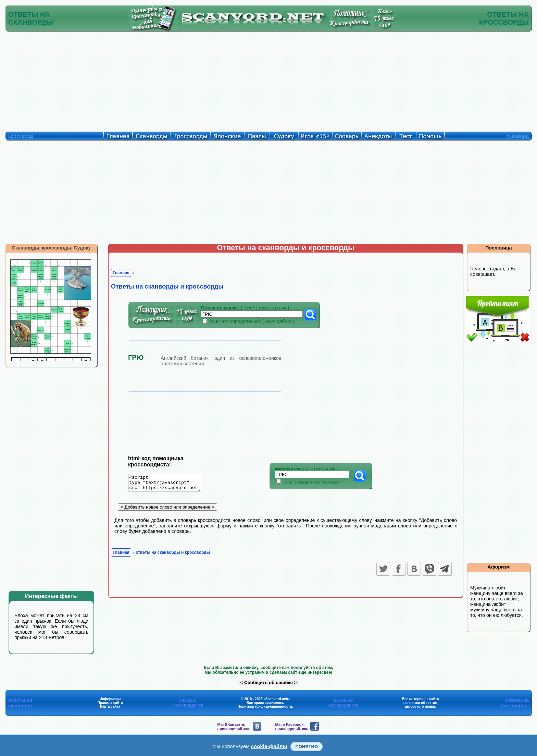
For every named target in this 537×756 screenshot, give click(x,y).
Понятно (307, 747)
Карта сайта (110, 706)
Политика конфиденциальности (265, 706)
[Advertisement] (268, 80)
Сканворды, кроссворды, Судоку (51, 248)
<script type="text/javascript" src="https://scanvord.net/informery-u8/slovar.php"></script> (169, 484)
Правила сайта (110, 703)
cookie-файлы (269, 746)
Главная (121, 273)
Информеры (110, 699)
